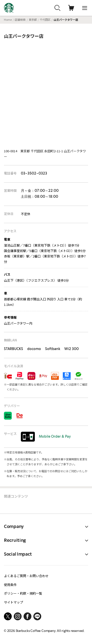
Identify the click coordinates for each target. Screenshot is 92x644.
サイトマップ (13, 602)
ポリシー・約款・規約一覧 (23, 593)
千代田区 (45, 20)
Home (8, 20)
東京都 (33, 20)
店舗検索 (20, 20)
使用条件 (10, 585)
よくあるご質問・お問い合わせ (26, 576)
